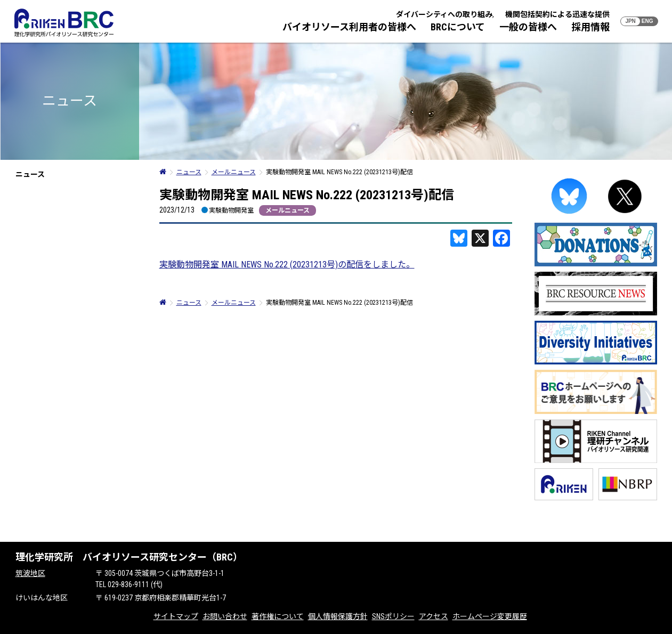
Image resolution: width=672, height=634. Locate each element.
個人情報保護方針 (338, 616)
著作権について (278, 616)
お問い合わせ (225, 616)
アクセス (434, 616)
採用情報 (590, 27)
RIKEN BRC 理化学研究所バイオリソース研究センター (64, 23)
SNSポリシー (393, 616)
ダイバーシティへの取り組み (444, 14)
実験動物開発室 (231, 210)
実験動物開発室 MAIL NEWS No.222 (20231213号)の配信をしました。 (287, 265)
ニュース (30, 174)
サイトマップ (176, 616)
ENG (647, 21)
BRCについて (458, 27)
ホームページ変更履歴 (490, 616)
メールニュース (288, 210)
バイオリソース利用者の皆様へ (349, 27)
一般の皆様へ (528, 27)
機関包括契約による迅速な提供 (557, 14)
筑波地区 (30, 573)
